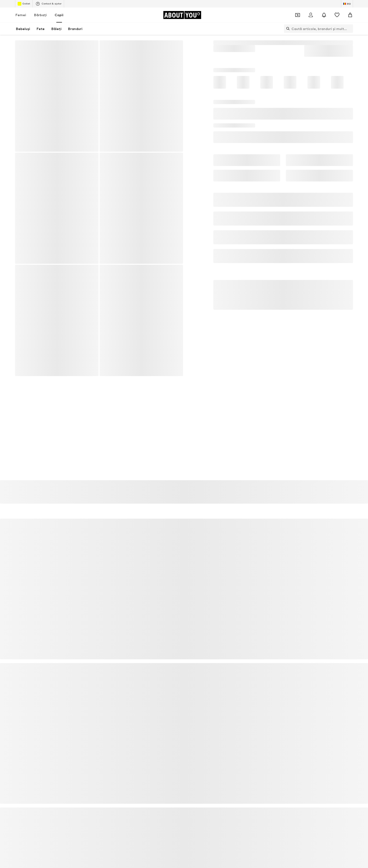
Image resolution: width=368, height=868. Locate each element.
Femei (21, 15)
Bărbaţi (40, 15)
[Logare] (311, 15)
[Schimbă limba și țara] (347, 4)
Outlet (24, 4)
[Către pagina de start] (182, 15)
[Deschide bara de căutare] (287, 29)
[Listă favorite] (337, 15)
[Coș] (350, 15)
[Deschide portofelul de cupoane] (298, 15)
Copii (59, 15)
